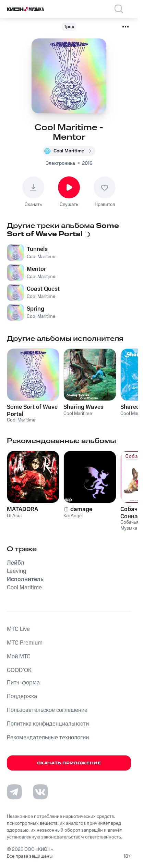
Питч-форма (23, 683)
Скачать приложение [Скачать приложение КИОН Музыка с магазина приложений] (69, 763)
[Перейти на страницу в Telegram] (14, 792)
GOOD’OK (19, 670)
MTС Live (18, 629)
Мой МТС (19, 657)
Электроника (60, 163)
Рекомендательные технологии (48, 738)
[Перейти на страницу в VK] (40, 792)
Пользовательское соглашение (47, 710)
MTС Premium (25, 643)
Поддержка (22, 696)
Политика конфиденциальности (48, 724)
